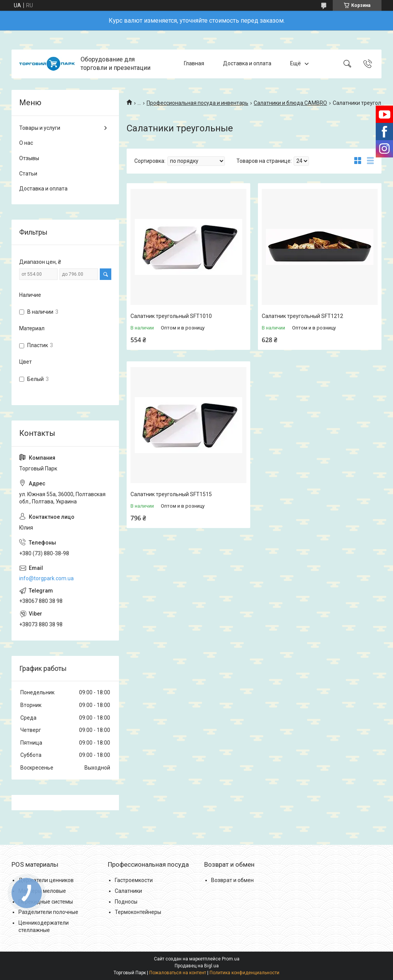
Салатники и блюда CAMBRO (290, 103)
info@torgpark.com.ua (46, 578)
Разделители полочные (48, 912)
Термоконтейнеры (138, 912)
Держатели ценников (46, 880)
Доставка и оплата (247, 64)
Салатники (128, 891)
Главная (194, 64)
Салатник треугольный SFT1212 (302, 316)
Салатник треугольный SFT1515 (171, 494)
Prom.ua (231, 959)
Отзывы (29, 158)
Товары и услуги (40, 128)
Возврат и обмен (232, 880)
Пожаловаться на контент (178, 973)
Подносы (126, 902)
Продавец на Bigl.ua (197, 966)
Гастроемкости (134, 880)
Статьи (28, 174)
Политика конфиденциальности (244, 973)
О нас (26, 143)
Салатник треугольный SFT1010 (171, 316)
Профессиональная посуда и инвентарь (197, 103)
